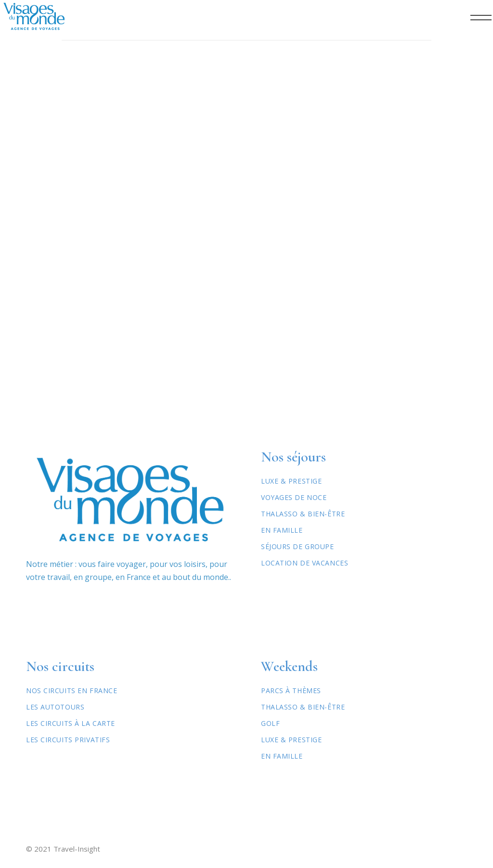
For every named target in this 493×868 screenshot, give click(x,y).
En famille (282, 756)
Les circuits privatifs (68, 740)
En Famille (282, 530)
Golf (270, 723)
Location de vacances (305, 563)
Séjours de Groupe (298, 546)
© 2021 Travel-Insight (63, 849)
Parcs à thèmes (291, 690)
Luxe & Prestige (291, 481)
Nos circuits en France (71, 690)
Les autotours (55, 707)
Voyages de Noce (294, 497)
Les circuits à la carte (71, 723)
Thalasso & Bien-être (303, 514)
